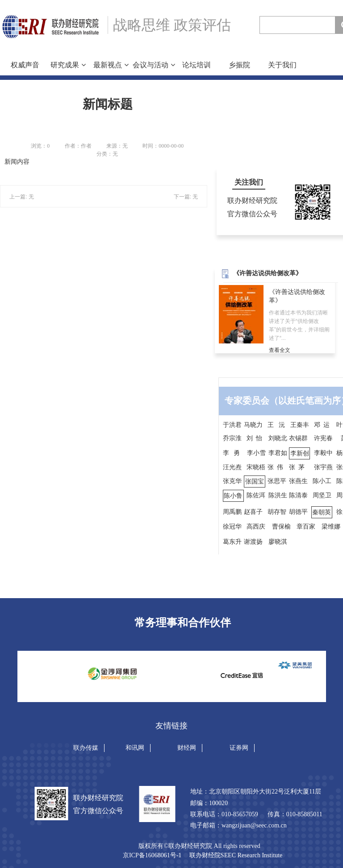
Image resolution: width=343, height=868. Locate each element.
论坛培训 (197, 65)
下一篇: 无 (186, 197)
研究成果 (68, 65)
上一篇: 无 (22, 197)
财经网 (187, 748)
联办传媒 (86, 748)
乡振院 (239, 65)
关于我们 (282, 65)
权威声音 (25, 65)
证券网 (239, 748)
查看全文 (280, 350)
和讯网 (135, 748)
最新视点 (111, 65)
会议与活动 (154, 65)
